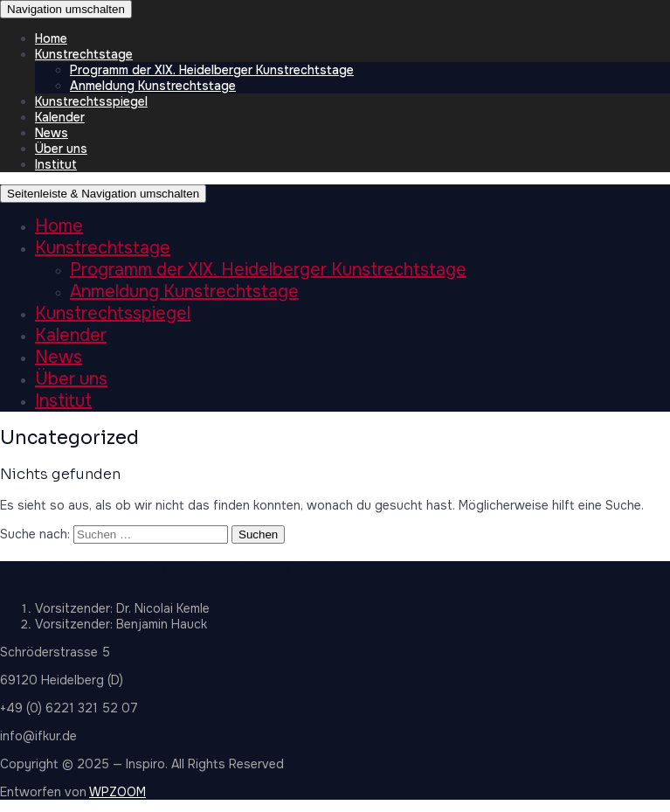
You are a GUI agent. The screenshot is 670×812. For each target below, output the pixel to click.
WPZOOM (117, 792)
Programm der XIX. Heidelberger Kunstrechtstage (212, 70)
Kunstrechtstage (84, 54)
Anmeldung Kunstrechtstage (153, 86)
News (52, 133)
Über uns (61, 149)
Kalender (60, 117)
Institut (56, 164)
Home (51, 38)
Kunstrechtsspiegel (91, 101)
